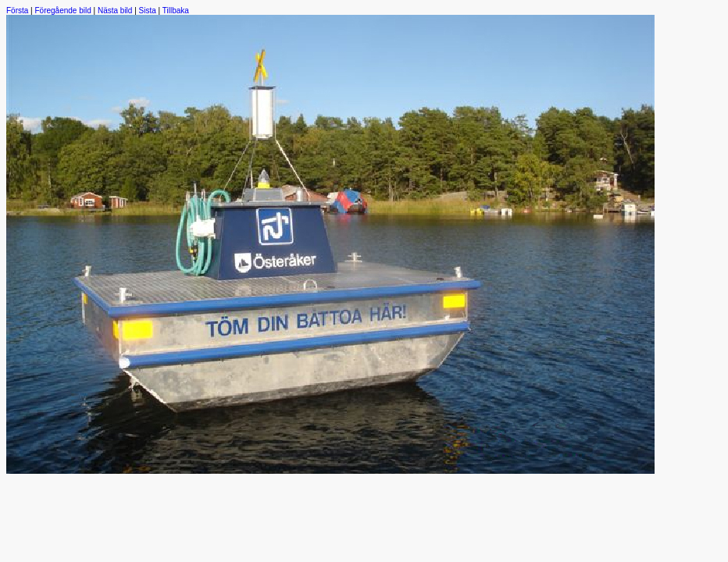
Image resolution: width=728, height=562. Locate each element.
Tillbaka (176, 11)
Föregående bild (63, 11)
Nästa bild (115, 11)
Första (17, 11)
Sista (148, 11)
